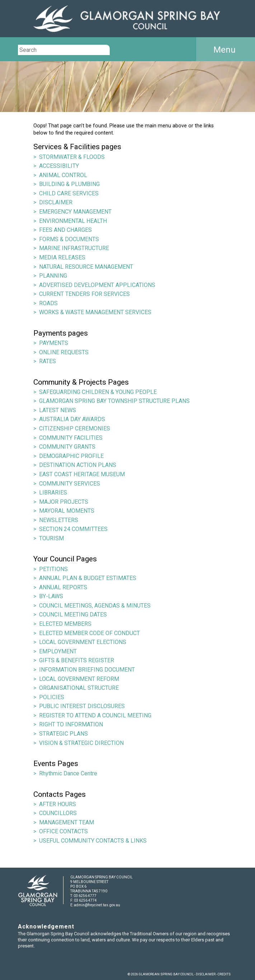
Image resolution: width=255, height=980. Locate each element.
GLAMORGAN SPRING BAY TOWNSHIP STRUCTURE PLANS (114, 401)
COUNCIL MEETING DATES (73, 615)
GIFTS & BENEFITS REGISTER (77, 660)
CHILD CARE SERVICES (69, 193)
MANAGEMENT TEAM (67, 822)
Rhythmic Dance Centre (68, 773)
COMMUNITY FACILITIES (71, 438)
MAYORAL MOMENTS (67, 511)
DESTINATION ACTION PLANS (78, 465)
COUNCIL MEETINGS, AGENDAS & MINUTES (95, 606)
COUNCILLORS (58, 813)
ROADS (48, 303)
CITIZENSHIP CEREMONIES (75, 428)
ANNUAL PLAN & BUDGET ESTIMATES (88, 578)
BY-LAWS (51, 596)
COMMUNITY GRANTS (67, 447)
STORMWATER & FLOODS (72, 157)
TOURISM (51, 538)
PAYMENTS (54, 343)
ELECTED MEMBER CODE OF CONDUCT (89, 633)
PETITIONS (53, 569)
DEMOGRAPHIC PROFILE (71, 456)
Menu (225, 50)
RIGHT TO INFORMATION (71, 724)
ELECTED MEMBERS (65, 624)
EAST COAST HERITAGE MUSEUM (82, 474)
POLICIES (52, 697)
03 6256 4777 (85, 896)
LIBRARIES (53, 493)
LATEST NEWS (58, 410)
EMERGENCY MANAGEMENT (75, 212)
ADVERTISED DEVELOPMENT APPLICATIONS (97, 285)
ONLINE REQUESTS (64, 352)
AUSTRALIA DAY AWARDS (72, 419)
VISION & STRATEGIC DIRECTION (81, 743)
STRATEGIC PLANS (63, 734)
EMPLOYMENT (58, 651)
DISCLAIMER (56, 202)
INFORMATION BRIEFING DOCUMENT (87, 670)
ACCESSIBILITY (59, 166)
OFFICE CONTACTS (63, 831)
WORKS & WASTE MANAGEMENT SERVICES (95, 312)
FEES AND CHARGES (65, 230)
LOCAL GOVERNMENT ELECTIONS (83, 642)
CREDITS (224, 974)
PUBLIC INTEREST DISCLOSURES (82, 706)
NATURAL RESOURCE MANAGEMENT (86, 267)
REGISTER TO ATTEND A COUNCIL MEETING (95, 715)
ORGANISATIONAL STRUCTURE (79, 688)
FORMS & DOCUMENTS (69, 239)
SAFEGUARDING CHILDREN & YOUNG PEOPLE (98, 392)
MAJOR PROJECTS (64, 502)
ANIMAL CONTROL (63, 175)
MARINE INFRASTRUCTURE (74, 248)
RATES (48, 361)
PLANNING (53, 276)
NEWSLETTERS (59, 520)
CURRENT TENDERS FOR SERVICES (84, 294)
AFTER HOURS (58, 804)
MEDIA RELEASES (62, 257)
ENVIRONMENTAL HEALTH (73, 221)
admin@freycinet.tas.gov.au (97, 905)
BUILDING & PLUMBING (69, 184)
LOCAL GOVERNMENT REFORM (79, 679)
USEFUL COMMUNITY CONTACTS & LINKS (93, 841)
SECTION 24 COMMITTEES (73, 529)
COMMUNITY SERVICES (70, 484)
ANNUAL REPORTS (63, 587)
